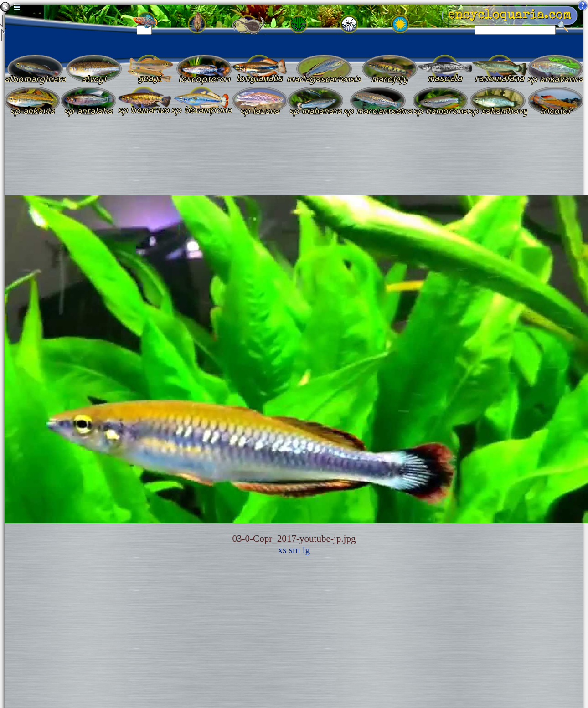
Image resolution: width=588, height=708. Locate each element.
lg (306, 550)
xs (282, 550)
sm (295, 550)
